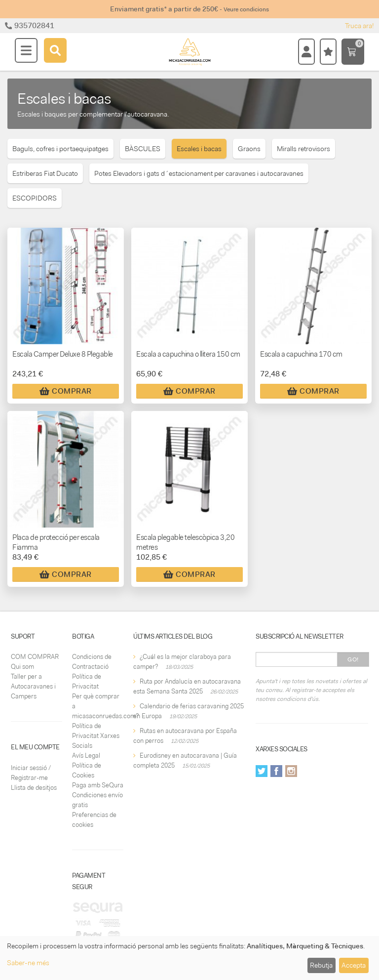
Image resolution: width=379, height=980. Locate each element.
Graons (249, 149)
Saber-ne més (28, 963)
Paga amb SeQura (98, 785)
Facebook (276, 771)
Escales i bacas (199, 149)
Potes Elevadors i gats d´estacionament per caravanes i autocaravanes (199, 173)
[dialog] (189, 958)
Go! (353, 659)
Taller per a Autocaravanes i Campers (33, 686)
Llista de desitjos (34, 788)
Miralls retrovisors (303, 149)
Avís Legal (86, 755)
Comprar (66, 391)
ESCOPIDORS (35, 198)
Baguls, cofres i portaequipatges (60, 149)
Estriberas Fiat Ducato (45, 173)
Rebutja (321, 965)
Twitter (262, 771)
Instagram (291, 771)
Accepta (354, 965)
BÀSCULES (143, 149)
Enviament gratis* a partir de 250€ (189, 9)
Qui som (22, 667)
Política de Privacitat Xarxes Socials (96, 736)
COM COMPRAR (35, 657)
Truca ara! (360, 26)
